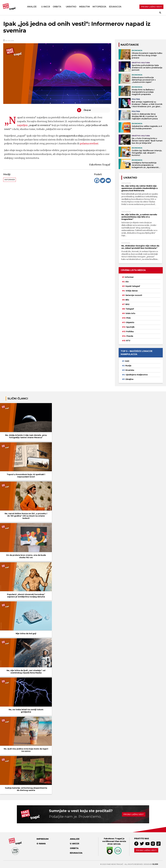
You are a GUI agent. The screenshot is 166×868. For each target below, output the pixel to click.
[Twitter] (103, 180)
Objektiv (130, 322)
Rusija (128, 366)
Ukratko (71, 7)
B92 (127, 304)
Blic (127, 300)
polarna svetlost (89, 143)
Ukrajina (129, 379)
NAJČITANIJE (130, 45)
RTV (128, 341)
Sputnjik (130, 327)
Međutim (85, 7)
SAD (127, 361)
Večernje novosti (134, 295)
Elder (155, 864)
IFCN (110, 844)
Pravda (130, 336)
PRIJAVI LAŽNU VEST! (151, 7)
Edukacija (115, 7)
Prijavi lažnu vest (134, 814)
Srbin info (130, 313)
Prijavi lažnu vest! (146, 850)
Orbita (57, 7)
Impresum (43, 839)
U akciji (46, 7)
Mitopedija (99, 7)
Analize (32, 7)
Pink (128, 318)
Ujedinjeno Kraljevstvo (137, 375)
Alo (127, 282)
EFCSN (117, 844)
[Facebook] (97, 180)
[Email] (108, 180)
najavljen (23, 125)
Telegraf (130, 309)
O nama (41, 844)
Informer (10, 180)
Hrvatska (130, 370)
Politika (130, 332)
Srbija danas (132, 291)
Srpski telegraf (133, 286)
